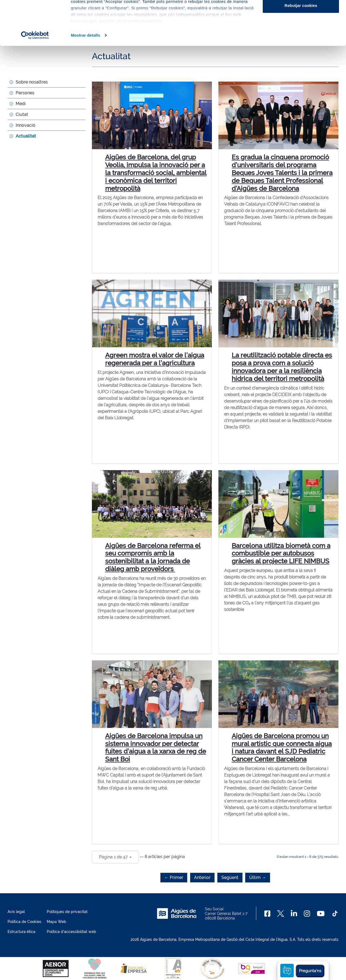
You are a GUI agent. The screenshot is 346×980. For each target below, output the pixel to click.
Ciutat (22, 114)
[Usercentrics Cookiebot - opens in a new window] (35, 79)
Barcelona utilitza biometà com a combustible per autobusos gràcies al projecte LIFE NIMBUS (281, 553)
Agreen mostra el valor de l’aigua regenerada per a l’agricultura (155, 359)
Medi (21, 104)
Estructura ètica (21, 932)
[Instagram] (307, 914)
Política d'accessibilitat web (71, 932)
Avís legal (16, 912)
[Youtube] (321, 914)
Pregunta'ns (310, 971)
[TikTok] (335, 914)
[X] (281, 914)
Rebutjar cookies (301, 50)
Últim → (258, 877)
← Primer (174, 877)
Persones (25, 93)
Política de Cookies (24, 922)
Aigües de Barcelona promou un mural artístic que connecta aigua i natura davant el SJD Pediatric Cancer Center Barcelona (282, 747)
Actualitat (26, 136)
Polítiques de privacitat (67, 912)
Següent (230, 877)
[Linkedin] (294, 914)
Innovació (26, 125)
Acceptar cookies (301, 14)
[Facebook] (267, 914)
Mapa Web (56, 922)
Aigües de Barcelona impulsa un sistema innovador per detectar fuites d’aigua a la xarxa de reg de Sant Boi (156, 747)
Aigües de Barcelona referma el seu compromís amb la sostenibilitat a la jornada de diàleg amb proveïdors (153, 557)
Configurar (301, 32)
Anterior (202, 877)
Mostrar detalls (85, 79)
